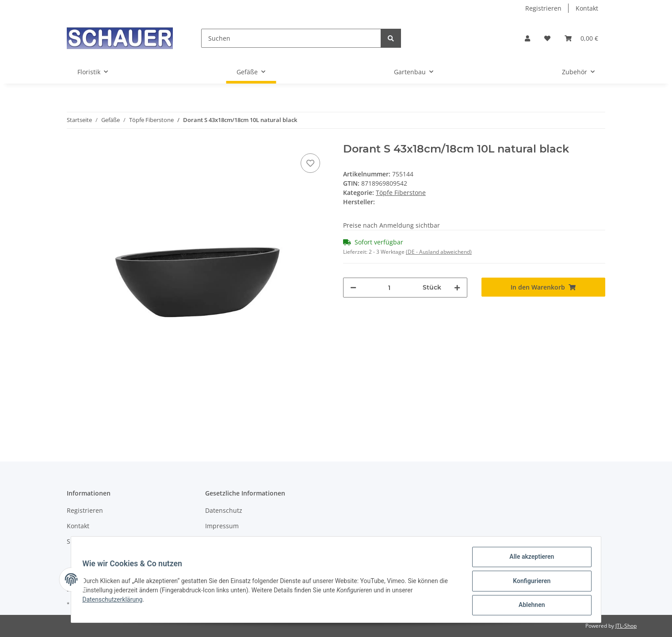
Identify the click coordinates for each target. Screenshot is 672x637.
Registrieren (543, 8)
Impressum (222, 526)
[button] (527, 38)
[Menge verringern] (353, 288)
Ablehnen (529, 606)
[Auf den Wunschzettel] (310, 163)
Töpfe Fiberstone (401, 193)
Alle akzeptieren (529, 560)
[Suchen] (291, 38)
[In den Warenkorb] (544, 287)
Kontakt (587, 8)
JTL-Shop (626, 626)
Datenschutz (224, 510)
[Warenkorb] (581, 38)
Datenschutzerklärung (115, 601)
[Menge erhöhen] (457, 288)
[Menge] (389, 288)
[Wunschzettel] (547, 38)
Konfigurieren (529, 583)
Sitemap (79, 541)
